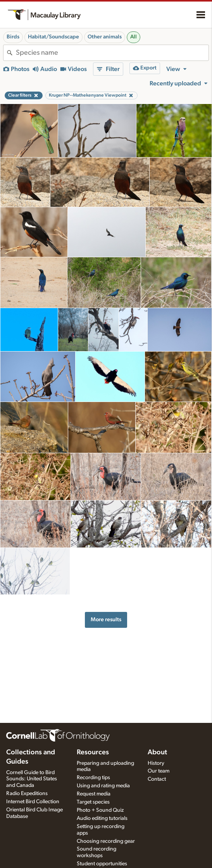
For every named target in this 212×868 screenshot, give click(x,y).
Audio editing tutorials (102, 818)
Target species (93, 802)
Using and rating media (103, 786)
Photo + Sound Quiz (100, 810)
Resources (93, 752)
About (157, 752)
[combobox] (112, 53)
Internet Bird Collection (33, 802)
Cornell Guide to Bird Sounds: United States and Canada (32, 779)
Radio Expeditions (27, 794)
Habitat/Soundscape (53, 37)
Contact (157, 779)
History (156, 763)
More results (106, 619)
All (134, 37)
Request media (94, 794)
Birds (13, 37)
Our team (159, 771)
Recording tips (93, 778)
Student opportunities (102, 864)
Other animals (105, 37)
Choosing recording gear (106, 841)
